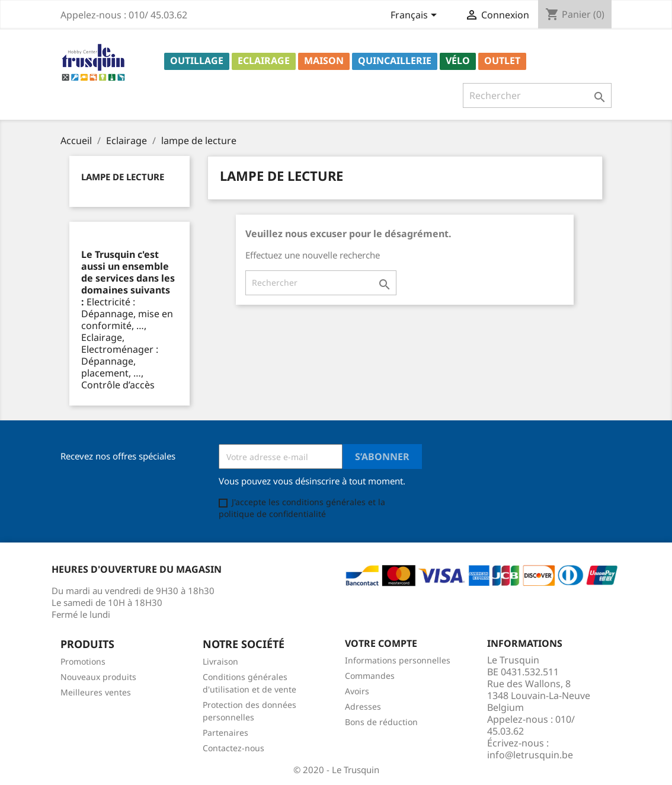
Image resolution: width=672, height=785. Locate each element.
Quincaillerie (395, 60)
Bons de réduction (381, 722)
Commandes (370, 676)
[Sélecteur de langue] (416, 16)
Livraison (220, 661)
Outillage (197, 60)
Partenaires (225, 733)
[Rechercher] (537, 95)
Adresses (363, 706)
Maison (324, 60)
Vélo (458, 60)
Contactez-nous (233, 748)
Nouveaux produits (98, 677)
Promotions (83, 661)
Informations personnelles (398, 660)
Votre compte (381, 643)
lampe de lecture (123, 177)
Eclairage (264, 60)
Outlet (502, 60)
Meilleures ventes (96, 692)
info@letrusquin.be (530, 755)
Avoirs (357, 691)
